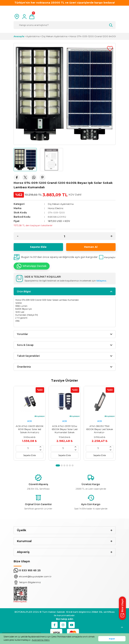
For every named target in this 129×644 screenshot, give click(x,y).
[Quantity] (65, 236)
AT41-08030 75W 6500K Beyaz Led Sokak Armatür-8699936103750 (100, 429)
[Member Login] (24, 17)
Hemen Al (91, 247)
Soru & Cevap (25, 345)
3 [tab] (64, 465)
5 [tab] (70, 465)
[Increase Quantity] (111, 236)
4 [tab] (67, 465)
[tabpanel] (30, 423)
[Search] (65, 25)
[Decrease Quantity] (18, 236)
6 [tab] (73, 465)
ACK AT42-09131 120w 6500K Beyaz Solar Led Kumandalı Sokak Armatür (65, 429)
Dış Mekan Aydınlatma (61, 204)
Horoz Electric (56, 208)
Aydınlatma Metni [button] (41, 640)
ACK (30, 421)
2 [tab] (62, 465)
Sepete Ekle (38, 247)
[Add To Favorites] (110, 49)
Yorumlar (22, 334)
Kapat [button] (112, 639)
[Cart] (32, 17)
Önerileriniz (24, 367)
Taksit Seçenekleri (28, 356)
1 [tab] (58, 465)
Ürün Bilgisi (24, 291)
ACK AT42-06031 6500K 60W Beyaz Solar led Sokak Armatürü (30, 429)
